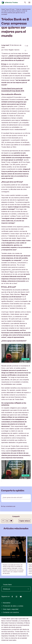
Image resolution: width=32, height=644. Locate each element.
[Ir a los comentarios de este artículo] (25, 51)
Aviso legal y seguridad (10, 609)
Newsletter (6, 603)
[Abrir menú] (29, 2)
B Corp (4, 64)
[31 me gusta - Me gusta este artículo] (26, 46)
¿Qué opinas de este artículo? (12, 497)
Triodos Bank (7, 585)
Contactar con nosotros (10, 612)
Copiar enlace (25, 521)
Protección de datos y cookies (12, 606)
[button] (30, 558)
